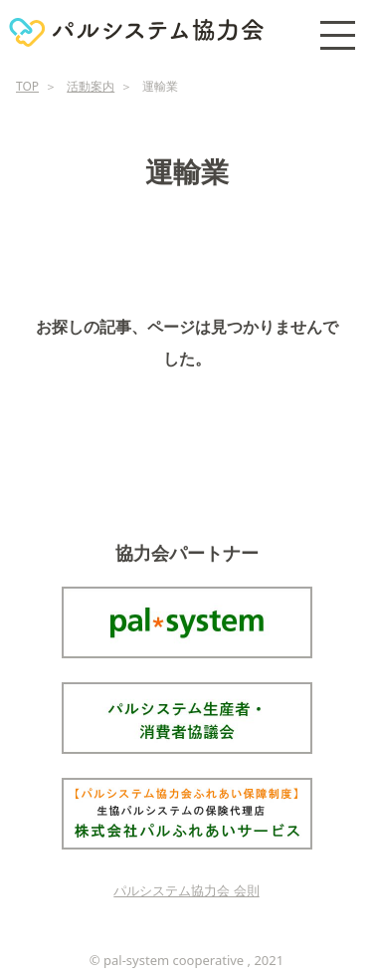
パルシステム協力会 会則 (186, 890)
